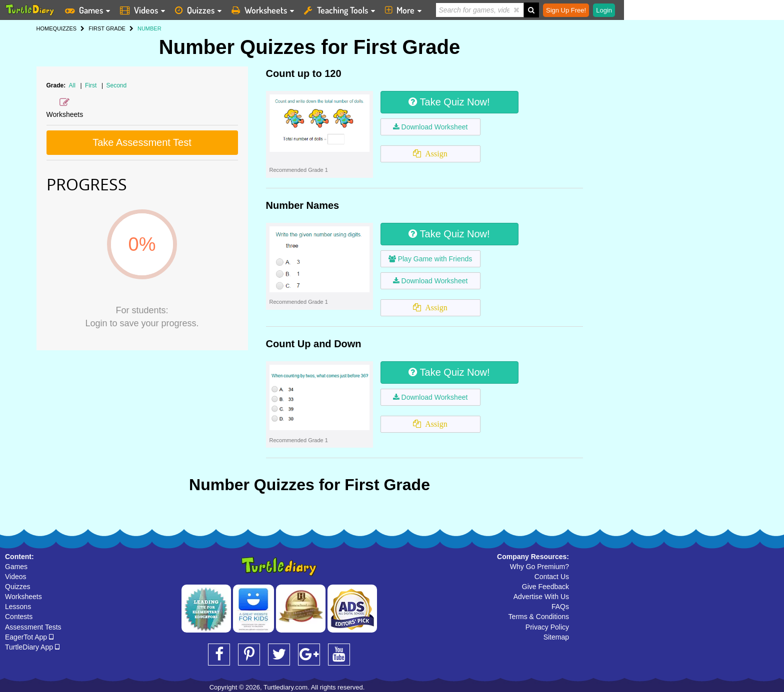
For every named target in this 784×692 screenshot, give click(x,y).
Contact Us (552, 577)
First (92, 85)
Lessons (18, 607)
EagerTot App (29, 637)
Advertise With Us (541, 597)
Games (16, 567)
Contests (19, 617)
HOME (45, 28)
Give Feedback (545, 587)
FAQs (560, 607)
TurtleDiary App (32, 647)
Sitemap (556, 637)
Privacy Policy (547, 627)
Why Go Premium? (539, 567)
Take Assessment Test (142, 142)
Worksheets (23, 597)
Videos (16, 577)
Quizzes (18, 587)
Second (116, 85)
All (72, 85)
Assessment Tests (33, 627)
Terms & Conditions (539, 617)
